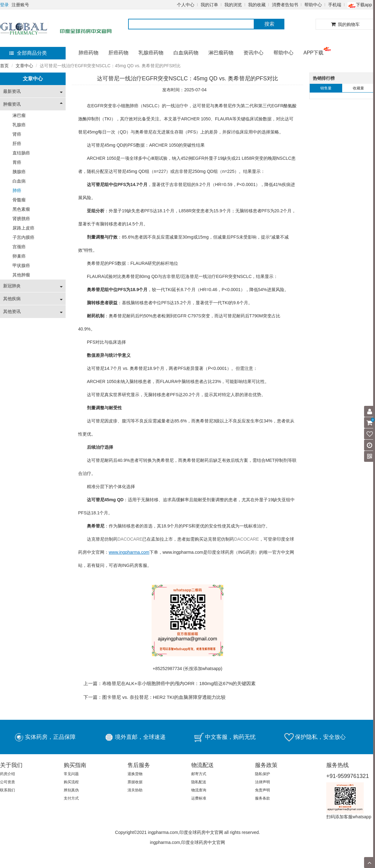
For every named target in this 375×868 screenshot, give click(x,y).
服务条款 (262, 798)
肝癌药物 (118, 53)
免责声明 (262, 790)
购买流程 (71, 782)
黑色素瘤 (21, 209)
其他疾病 (12, 299)
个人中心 (186, 5)
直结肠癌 (21, 153)
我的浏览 (233, 5)
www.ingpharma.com (183, 552)
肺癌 (17, 190)
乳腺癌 (19, 125)
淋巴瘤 (19, 115)
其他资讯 (12, 311)
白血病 (19, 181)
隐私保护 (262, 774)
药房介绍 (7, 774)
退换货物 (135, 774)
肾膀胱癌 (21, 219)
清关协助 (135, 790)
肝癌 (17, 144)
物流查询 (199, 790)
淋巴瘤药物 (221, 53)
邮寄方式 (199, 774)
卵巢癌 (19, 256)
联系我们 (7, 790)
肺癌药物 (88, 53)
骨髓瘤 (19, 200)
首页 (4, 66)
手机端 (335, 5)
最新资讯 (12, 91)
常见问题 (71, 774)
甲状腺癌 (21, 265)
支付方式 (71, 798)
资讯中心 (253, 53)
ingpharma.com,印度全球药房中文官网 (187, 842)
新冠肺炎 (12, 286)
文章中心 (24, 66)
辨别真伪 (71, 790)
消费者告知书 (285, 5)
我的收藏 (257, 5)
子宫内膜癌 (23, 237)
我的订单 (209, 5)
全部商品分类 (28, 53)
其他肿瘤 (21, 275)
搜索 (269, 24)
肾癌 (17, 134)
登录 (4, 5)
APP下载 (313, 53)
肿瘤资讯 (12, 104)
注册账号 (20, 5)
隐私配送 (199, 782)
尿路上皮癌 (23, 228)
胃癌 (17, 162)
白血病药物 (186, 53)
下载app (360, 5)
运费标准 (199, 798)
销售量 (326, 88)
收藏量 (358, 88)
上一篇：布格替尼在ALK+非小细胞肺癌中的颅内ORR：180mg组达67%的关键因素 (170, 683)
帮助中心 (313, 5)
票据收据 (135, 782)
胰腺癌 (19, 172)
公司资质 (7, 782)
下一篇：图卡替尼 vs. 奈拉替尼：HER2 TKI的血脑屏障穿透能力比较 (155, 697)
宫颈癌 (19, 247)
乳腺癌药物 (151, 53)
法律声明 (262, 782)
